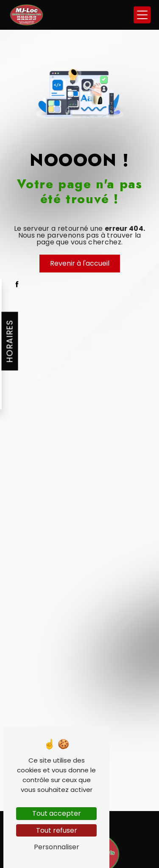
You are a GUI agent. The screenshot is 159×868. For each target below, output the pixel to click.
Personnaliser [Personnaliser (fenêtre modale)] (57, 847)
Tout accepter (57, 813)
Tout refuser (57, 830)
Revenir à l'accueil (80, 263)
